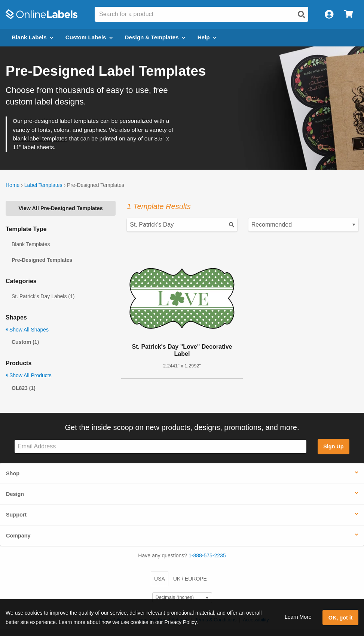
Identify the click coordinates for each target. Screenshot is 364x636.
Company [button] (18, 536)
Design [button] (15, 494)
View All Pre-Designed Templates (61, 208)
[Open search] (302, 15)
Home (13, 185)
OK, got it (341, 618)
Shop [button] (13, 473)
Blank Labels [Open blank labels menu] (33, 37)
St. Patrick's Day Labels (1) (43, 296)
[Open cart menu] (348, 14)
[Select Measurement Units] (182, 598)
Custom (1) (25, 342)
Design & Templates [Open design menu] (155, 37)
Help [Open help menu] (207, 37)
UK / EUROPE (190, 579)
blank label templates (40, 138)
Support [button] (16, 515)
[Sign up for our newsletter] (160, 447)
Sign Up (333, 446)
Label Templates (43, 185)
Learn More (298, 617)
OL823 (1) (24, 388)
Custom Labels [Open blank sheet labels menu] (89, 37)
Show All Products (29, 375)
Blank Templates (31, 244)
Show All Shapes (27, 330)
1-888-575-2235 (207, 555)
